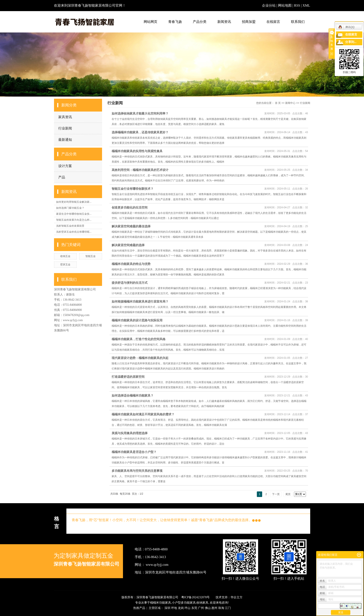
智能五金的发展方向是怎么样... (74, 220)
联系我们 (298, 22)
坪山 (187, 608)
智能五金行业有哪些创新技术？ (133, 189)
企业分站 (269, 5)
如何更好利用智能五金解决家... (74, 202)
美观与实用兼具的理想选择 (130, 433)
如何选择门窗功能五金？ (70, 208)
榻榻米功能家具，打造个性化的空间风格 (139, 339)
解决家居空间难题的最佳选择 (131, 226)
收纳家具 (202, 603)
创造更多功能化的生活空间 (130, 207)
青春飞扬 (175, 22)
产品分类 (200, 22)
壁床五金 (65, 265)
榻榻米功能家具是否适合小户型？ (134, 452)
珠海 (221, 608)
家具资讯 (65, 117)
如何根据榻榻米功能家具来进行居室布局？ (140, 301)
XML (306, 5)
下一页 (276, 494)
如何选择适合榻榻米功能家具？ (133, 395)
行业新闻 (65, 128)
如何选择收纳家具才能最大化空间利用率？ (140, 113)
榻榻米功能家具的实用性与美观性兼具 (137, 151)
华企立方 (237, 597)
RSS (297, 5)
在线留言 (273, 22)
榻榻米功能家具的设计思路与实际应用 (137, 320)
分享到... (351, 42)
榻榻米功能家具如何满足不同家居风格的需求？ (143, 414)
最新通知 (65, 140)
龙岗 (181, 608)
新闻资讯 (224, 22)
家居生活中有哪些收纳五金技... (74, 214)
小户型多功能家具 (184, 603)
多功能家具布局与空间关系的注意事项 (137, 471)
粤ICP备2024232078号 (196, 597)
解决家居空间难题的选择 (128, 245)
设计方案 (65, 166)
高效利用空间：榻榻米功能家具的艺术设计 (140, 170)
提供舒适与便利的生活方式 (130, 283)
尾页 (288, 494)
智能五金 (91, 256)
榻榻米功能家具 (161, 603)
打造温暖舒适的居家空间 (128, 377)
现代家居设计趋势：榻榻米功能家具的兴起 (140, 358)
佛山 (208, 608)
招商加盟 (249, 22)
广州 (201, 608)
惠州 (214, 608)
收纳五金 (65, 256)
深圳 (167, 608)
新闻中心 (290, 103)
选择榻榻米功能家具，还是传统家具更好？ (140, 132)
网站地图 (285, 5)
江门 (228, 608)
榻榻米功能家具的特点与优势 (131, 264)
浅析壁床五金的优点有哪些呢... (74, 232)
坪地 (174, 608)
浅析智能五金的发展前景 (70, 226)
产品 (62, 177)
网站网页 (151, 22)
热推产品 (139, 608)
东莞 (194, 608)
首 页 (278, 103)
